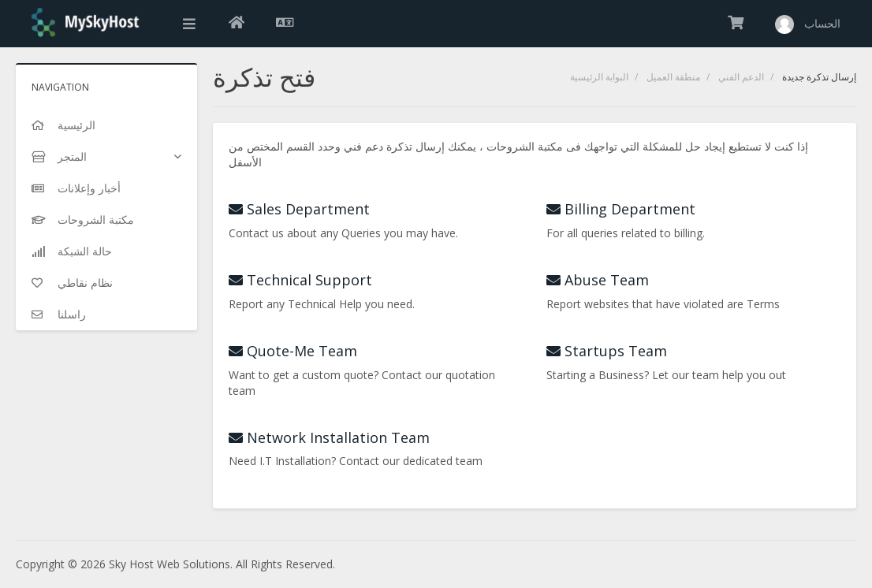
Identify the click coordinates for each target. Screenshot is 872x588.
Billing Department (621, 209)
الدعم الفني (741, 77)
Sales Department (299, 209)
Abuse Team (598, 280)
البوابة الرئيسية (599, 77)
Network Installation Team (329, 437)
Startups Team (607, 351)
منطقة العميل (673, 77)
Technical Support (300, 280)
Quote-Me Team (293, 351)
